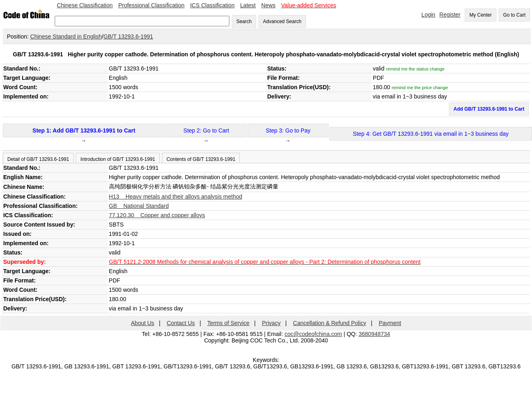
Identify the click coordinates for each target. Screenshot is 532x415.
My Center (480, 15)
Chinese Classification (85, 5)
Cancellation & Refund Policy (330, 323)
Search (244, 21)
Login (428, 15)
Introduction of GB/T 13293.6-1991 (118, 159)
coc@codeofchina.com (313, 334)
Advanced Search (282, 21)
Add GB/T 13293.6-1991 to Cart (489, 109)
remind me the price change (420, 88)
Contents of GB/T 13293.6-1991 (201, 159)
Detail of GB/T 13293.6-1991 (38, 159)
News (268, 5)
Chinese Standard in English (66, 36)
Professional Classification (151, 5)
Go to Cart (514, 15)
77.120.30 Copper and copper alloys (157, 215)
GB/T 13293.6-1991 (128, 36)
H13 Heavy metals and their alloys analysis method (176, 197)
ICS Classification (212, 5)
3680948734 (374, 334)
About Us (143, 323)
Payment (390, 323)
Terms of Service (228, 323)
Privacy (271, 323)
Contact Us (181, 323)
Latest (248, 5)
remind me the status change (415, 69)
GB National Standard (139, 206)
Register (450, 15)
